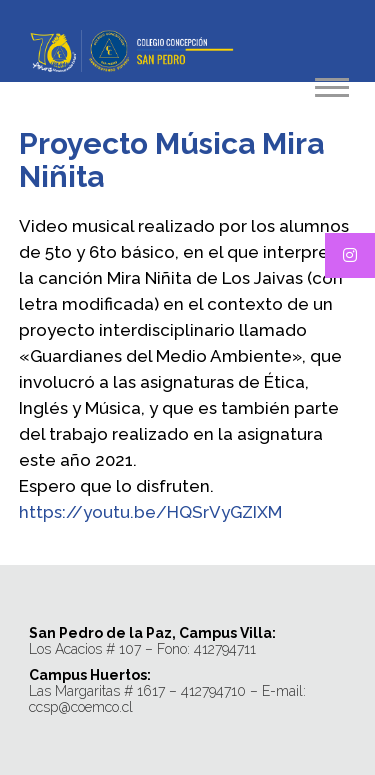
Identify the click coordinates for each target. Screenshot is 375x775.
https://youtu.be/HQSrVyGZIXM (150, 512)
